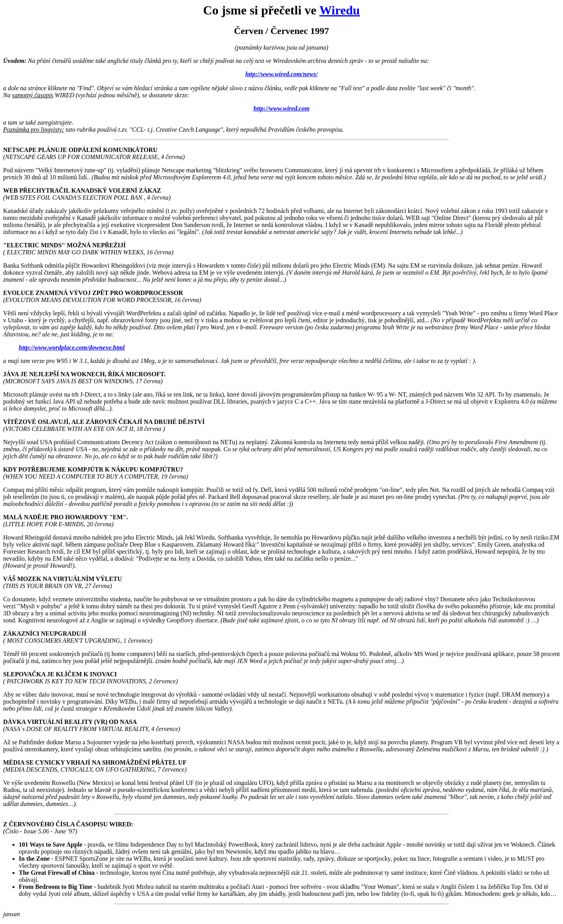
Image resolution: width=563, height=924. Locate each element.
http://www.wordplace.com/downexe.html (72, 348)
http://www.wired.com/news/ (281, 74)
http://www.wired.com (281, 108)
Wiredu (340, 10)
